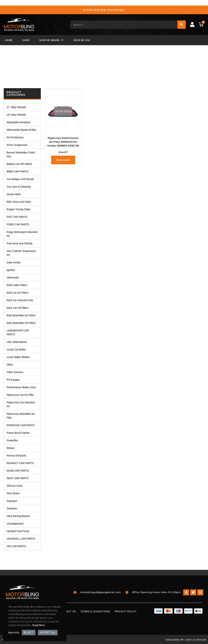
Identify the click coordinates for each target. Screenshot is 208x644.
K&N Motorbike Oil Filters (21, 323)
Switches (12, 508)
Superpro (12, 501)
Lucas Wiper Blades (18, 357)
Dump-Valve (14, 194)
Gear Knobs (14, 262)
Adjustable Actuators (18, 122)
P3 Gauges (13, 380)
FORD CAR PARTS (18, 224)
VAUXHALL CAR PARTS (21, 539)
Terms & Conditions (95, 611)
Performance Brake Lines (21, 387)
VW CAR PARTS (16, 546)
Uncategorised (15, 524)
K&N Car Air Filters (17, 293)
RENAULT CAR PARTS (20, 463)
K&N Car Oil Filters (18, 308)
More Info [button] (14, 633)
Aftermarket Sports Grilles (21, 130)
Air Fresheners (15, 137)
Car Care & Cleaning (19, 187)
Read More (39, 625)
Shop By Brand (51, 40)
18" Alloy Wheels (16, 115)
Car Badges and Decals (20, 179)
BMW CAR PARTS (17, 172)
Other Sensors (15, 372)
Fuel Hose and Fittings (20, 243)
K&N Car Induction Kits (20, 300)
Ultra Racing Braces (18, 516)
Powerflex (12, 440)
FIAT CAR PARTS (17, 217)
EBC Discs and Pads (19, 202)
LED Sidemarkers (17, 342)
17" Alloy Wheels (16, 107)
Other (10, 365)
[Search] (181, 25)
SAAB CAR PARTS (18, 471)
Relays (11, 448)
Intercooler (13, 278)
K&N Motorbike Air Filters (21, 315)
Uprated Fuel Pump (18, 531)
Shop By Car (82, 40)
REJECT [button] (29, 633)
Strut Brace (13, 493)
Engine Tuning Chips (19, 209)
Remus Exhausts (16, 456)
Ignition (11, 270)
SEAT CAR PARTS (18, 478)
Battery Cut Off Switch (19, 164)
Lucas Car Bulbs (16, 349)
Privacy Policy (126, 611)
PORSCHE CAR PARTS (21, 425)
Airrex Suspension (17, 145)
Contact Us (67, 611)
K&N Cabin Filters (17, 285)
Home (9, 40)
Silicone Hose (15, 486)
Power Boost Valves (18, 433)
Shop (26, 40)
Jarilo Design (196, 640)
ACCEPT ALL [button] (48, 633)
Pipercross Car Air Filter (20, 395)
